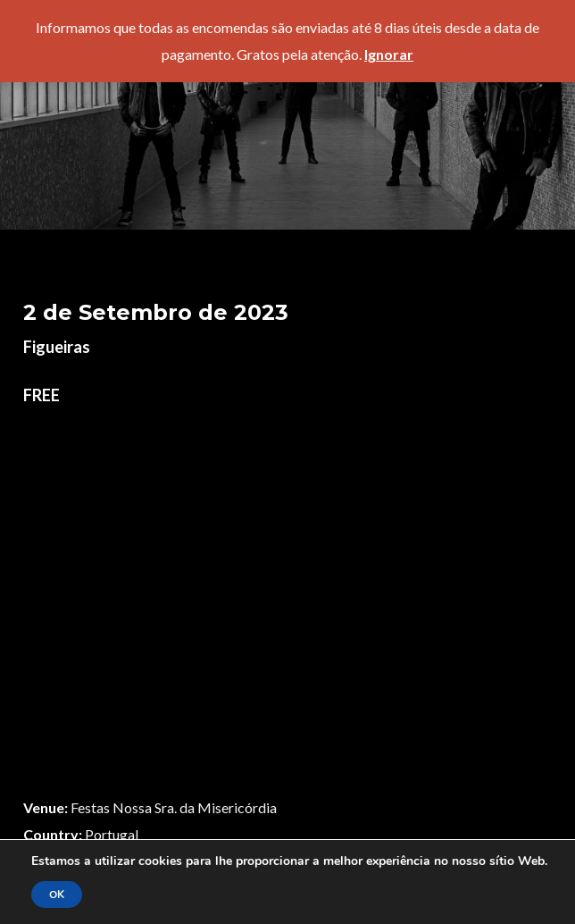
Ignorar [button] (389, 54)
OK (57, 895)
